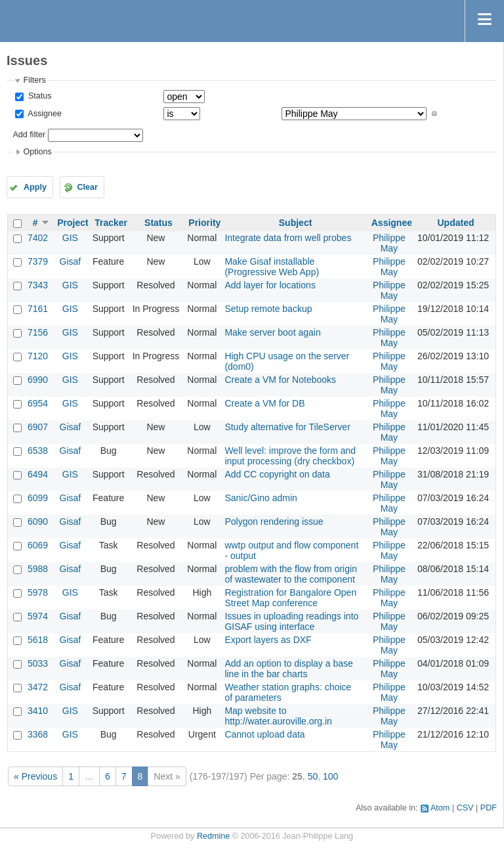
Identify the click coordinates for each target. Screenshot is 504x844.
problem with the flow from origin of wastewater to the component (291, 574)
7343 (38, 285)
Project (73, 223)
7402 (38, 238)
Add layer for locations (270, 285)
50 (313, 776)
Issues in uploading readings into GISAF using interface (291, 621)
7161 (38, 309)
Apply (35, 187)
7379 (38, 261)
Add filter (29, 135)
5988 (38, 569)
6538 (38, 451)
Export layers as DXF (268, 640)
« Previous (35, 776)
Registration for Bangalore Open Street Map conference (290, 598)
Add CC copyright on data (277, 474)
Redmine (213, 836)
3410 (38, 711)
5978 (38, 592)
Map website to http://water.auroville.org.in (278, 716)
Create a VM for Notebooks (280, 380)
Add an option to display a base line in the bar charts (288, 669)
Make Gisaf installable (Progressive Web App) (272, 267)
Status (38, 96)
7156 (38, 332)
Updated (455, 223)
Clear (87, 187)
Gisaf (71, 261)
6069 (38, 545)
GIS (70, 238)
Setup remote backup (268, 309)
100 (330, 776)
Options (37, 152)
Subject (296, 223)
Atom (440, 808)
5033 (38, 663)
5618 (38, 640)
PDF (489, 808)
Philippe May (389, 243)
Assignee (44, 114)
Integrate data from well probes (288, 238)
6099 (38, 498)
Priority (204, 223)
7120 (38, 356)
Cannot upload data (264, 734)
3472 (38, 687)
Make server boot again (272, 332)
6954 (38, 403)
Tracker (111, 223)
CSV (465, 808)
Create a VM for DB (264, 403)
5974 (38, 616)
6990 (38, 380)
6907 (38, 427)
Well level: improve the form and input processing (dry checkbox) (290, 456)
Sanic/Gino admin (261, 498)
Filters (34, 80)
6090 (38, 522)
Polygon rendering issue (274, 522)
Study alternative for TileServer (287, 427)
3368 (38, 734)
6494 (38, 474)
